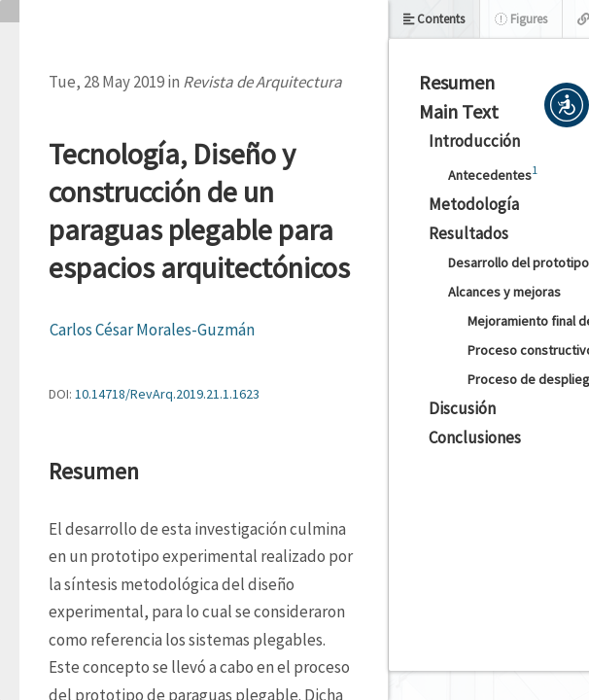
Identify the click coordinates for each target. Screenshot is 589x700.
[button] (567, 105)
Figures (521, 19)
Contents (434, 19)
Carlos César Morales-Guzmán (152, 330)
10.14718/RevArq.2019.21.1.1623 (167, 394)
